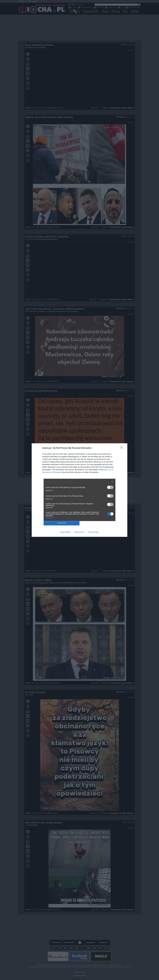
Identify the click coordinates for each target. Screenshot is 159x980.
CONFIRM (62, 523)
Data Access (79, 532)
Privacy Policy (93, 532)
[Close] (122, 448)
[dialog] (79, 490)
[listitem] (79, 482)
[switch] (110, 487)
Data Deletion (65, 532)
